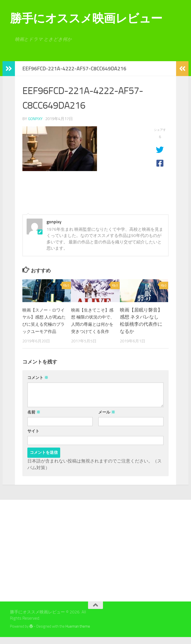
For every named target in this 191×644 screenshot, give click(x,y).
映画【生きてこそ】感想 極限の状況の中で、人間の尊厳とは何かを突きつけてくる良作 (92, 324)
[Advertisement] (37, 557)
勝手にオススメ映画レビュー (86, 18)
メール (107, 419)
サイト (33, 438)
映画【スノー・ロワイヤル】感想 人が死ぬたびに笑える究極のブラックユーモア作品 (44, 324)
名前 (34, 419)
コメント (38, 385)
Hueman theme (78, 633)
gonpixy (36, 119)
